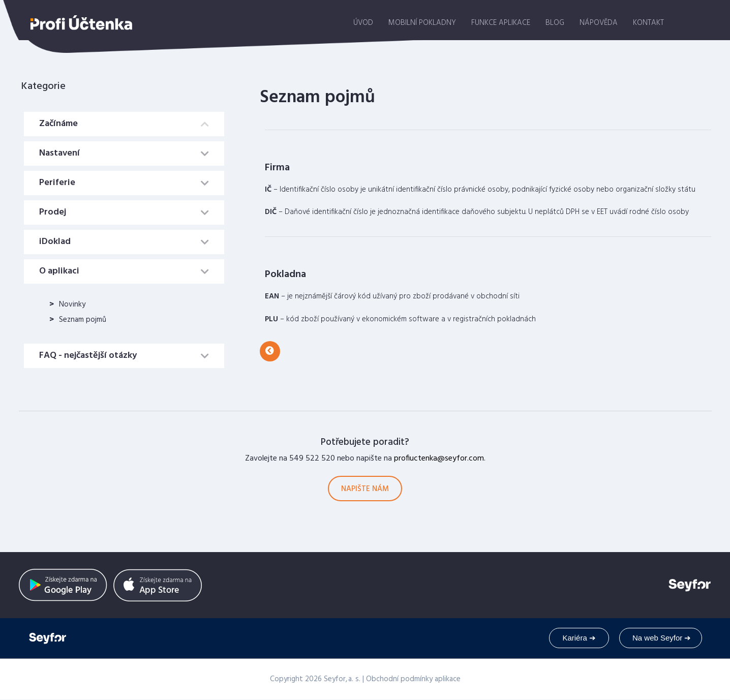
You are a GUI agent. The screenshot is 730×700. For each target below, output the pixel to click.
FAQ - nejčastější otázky (88, 356)
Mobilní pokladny (422, 23)
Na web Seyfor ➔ (662, 638)
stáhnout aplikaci (694, 21)
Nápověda (599, 23)
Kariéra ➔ (579, 638)
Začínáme (58, 124)
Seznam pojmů (83, 320)
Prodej (53, 212)
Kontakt (648, 23)
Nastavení (59, 153)
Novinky (72, 305)
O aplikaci (59, 271)
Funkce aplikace (501, 23)
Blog (555, 23)
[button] (270, 351)
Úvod (363, 23)
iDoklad (55, 242)
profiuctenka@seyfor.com (439, 459)
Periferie (57, 183)
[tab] (124, 124)
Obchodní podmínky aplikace (413, 679)
